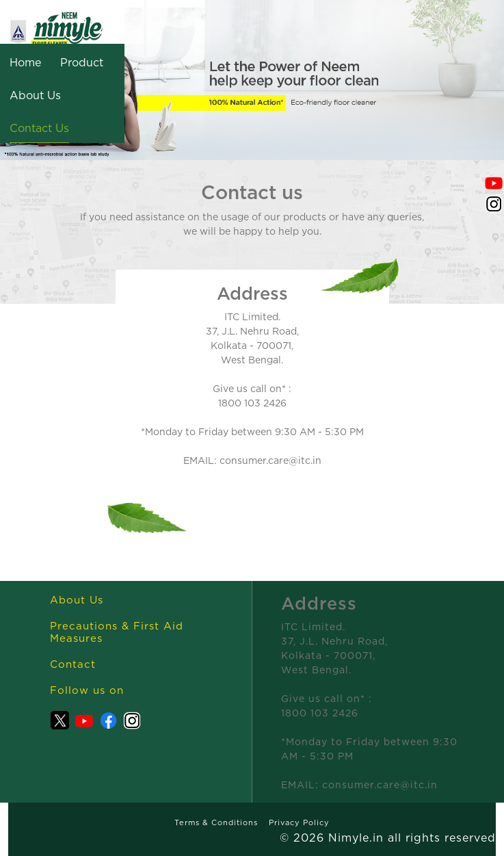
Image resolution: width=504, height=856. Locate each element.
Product (82, 62)
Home (25, 62)
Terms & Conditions (216, 822)
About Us (35, 95)
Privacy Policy (299, 822)
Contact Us (39, 128)
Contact (73, 664)
